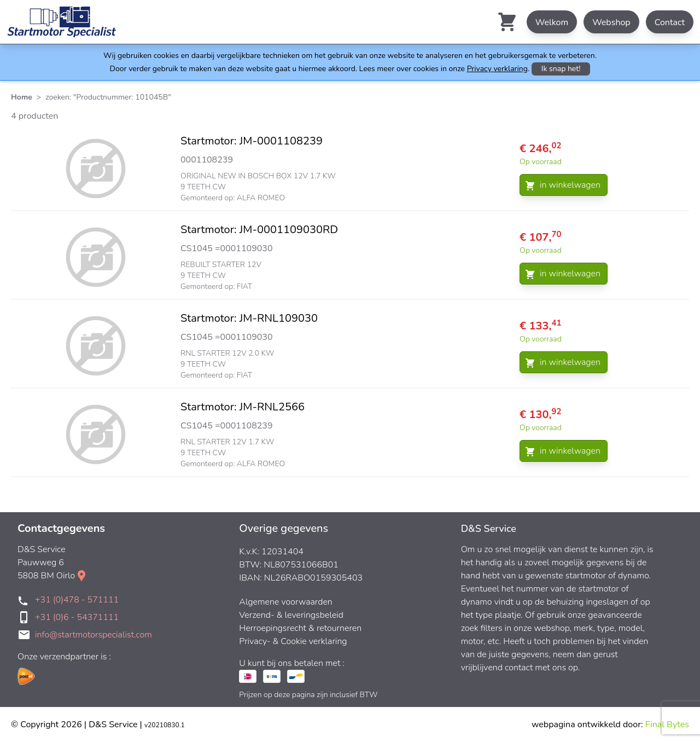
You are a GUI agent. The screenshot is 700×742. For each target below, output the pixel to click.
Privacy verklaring (497, 69)
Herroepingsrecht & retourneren (300, 628)
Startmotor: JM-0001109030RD (259, 230)
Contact (670, 22)
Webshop (611, 22)
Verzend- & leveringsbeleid (291, 615)
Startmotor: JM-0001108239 (252, 141)
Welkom (552, 22)
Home (22, 97)
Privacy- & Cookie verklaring (293, 641)
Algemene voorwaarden (286, 602)
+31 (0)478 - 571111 (77, 600)
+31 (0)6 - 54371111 (77, 617)
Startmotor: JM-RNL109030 (249, 318)
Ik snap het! (561, 69)
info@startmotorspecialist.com (94, 635)
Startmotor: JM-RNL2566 (243, 407)
